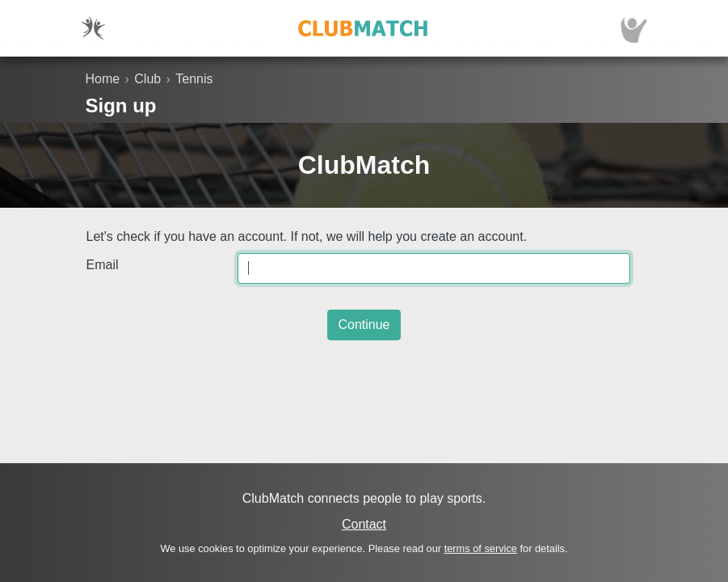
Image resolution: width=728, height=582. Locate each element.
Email (103, 265)
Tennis (194, 79)
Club (147, 79)
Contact (364, 524)
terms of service (481, 548)
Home (103, 79)
